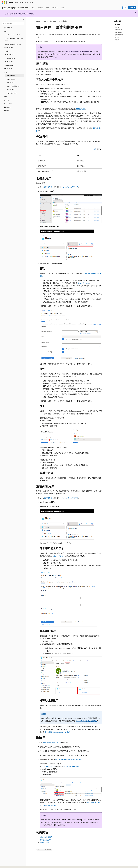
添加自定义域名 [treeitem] (10, 55)
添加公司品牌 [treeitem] (9, 65)
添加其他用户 (119, 35)
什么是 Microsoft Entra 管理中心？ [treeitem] (14, 40)
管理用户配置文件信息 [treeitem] (14, 86)
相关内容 (118, 40)
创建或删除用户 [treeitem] (12, 76)
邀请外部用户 (119, 32)
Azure (38, 21)
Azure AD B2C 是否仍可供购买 (86, 721)
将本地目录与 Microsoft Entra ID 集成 (57, 732)
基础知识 (64, 21)
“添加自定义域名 (83, 283)
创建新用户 (118, 30)
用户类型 (118, 25)
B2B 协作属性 (81, 109)
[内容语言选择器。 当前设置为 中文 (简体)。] (8, 865)
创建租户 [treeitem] (8, 51)
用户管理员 (48, 187)
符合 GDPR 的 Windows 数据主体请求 (78, 51)
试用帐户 (132, 8)
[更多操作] (100, 21)
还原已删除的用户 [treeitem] (12, 93)
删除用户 (118, 37)
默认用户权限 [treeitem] (11, 83)
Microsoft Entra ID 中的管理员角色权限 (69, 759)
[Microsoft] (4, 3)
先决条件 (118, 27)
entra (44, 21)
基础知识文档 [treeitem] (8, 28)
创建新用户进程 (58, 556)
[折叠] (23, 20)
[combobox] (13, 24)
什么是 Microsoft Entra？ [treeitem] (13, 35)
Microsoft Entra (54, 21)
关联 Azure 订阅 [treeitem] (10, 58)
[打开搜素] (134, 3)
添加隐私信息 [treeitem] (9, 62)
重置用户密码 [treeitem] (11, 90)
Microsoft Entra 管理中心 (70, 187)
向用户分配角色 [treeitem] (12, 79)
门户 (125, 8)
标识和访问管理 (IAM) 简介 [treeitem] (13, 44)
